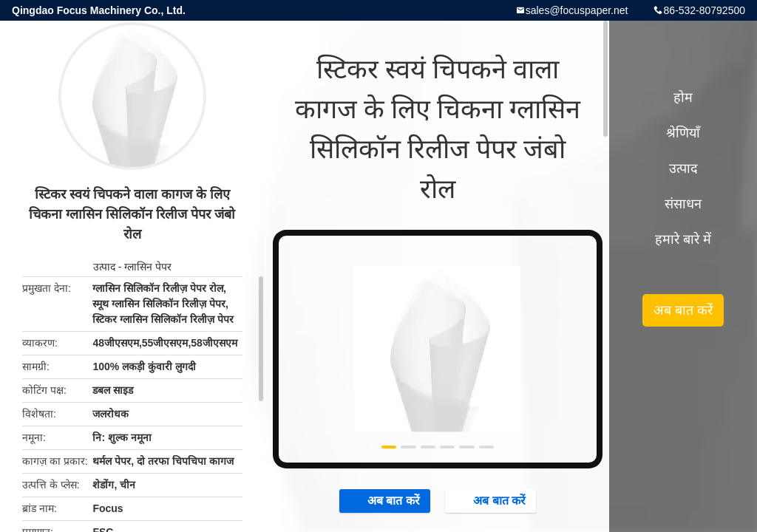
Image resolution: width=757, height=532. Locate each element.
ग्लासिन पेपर (148, 267)
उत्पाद (104, 267)
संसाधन (683, 204)
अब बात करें (386, 500)
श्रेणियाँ (683, 133)
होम (683, 98)
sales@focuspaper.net (577, 10)
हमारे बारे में (683, 239)
